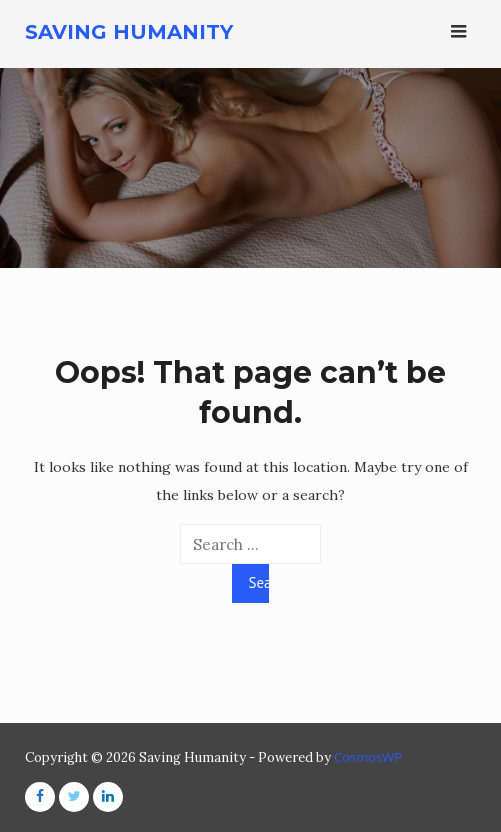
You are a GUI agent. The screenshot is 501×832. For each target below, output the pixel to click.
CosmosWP (368, 757)
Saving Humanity (129, 32)
